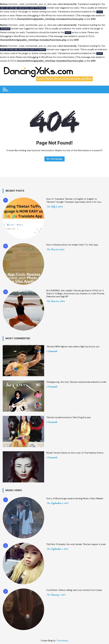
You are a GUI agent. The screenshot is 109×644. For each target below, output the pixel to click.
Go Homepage (55, 158)
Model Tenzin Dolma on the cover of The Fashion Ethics (75, 452)
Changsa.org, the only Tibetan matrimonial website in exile (76, 381)
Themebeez (62, 639)
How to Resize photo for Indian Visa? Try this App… (73, 244)
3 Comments (52, 421)
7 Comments (52, 350)
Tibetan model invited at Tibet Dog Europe (68, 416)
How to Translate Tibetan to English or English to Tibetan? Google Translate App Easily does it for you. (74, 199)
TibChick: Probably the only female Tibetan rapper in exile (76, 543)
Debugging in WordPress (40, 15)
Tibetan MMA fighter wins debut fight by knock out (73, 345)
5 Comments (52, 385)
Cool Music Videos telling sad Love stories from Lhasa (74, 589)
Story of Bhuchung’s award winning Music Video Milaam (75, 497)
